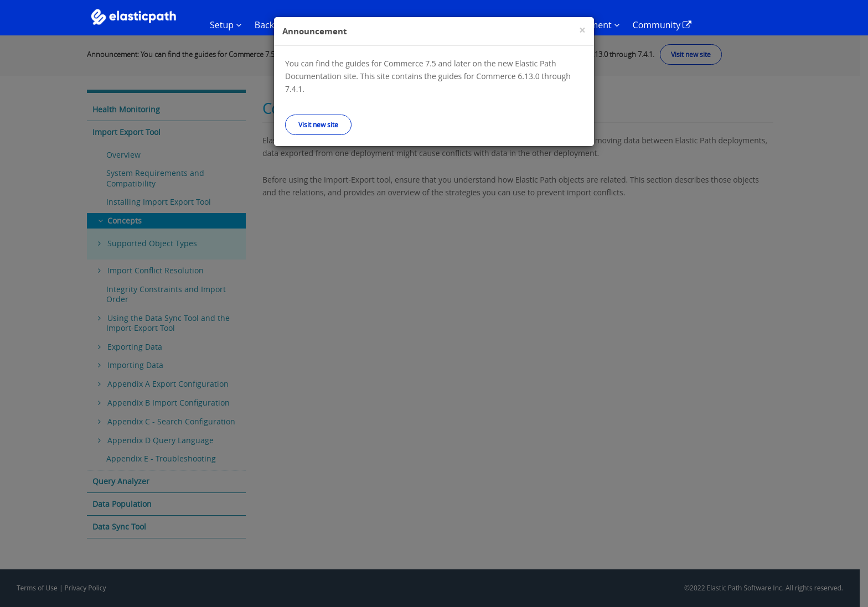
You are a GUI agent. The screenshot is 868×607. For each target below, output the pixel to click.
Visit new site (318, 124)
